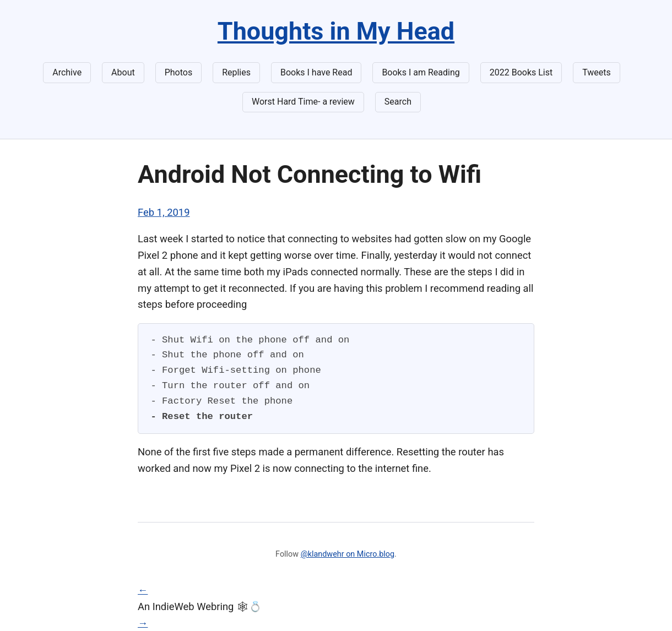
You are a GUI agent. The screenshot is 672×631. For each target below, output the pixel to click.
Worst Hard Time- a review (303, 102)
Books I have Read (316, 72)
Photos (179, 72)
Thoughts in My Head (336, 31)
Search (398, 102)
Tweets (597, 72)
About (123, 72)
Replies (236, 72)
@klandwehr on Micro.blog (348, 554)
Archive (67, 72)
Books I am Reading (421, 72)
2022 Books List (521, 72)
